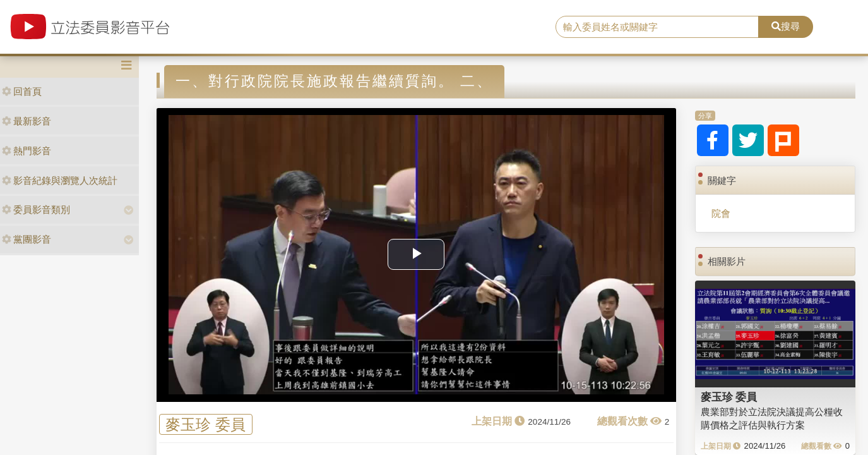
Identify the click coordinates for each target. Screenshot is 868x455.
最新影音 (27, 121)
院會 (721, 213)
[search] (657, 27)
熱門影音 (27, 151)
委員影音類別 (36, 209)
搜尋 (786, 26)
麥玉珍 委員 (205, 424)
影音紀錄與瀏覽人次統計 (60, 180)
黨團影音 (27, 239)
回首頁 (22, 91)
